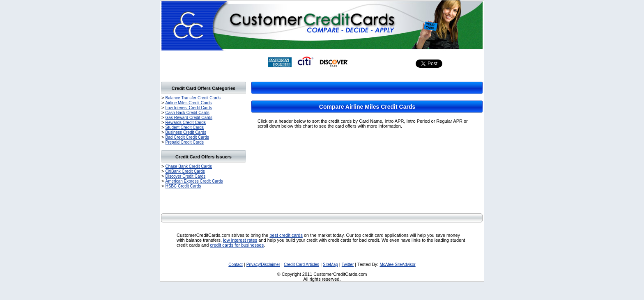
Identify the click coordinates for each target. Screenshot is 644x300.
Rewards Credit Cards (186, 123)
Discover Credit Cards (186, 176)
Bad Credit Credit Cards (187, 137)
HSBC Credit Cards (183, 186)
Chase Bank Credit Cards (189, 166)
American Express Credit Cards (194, 181)
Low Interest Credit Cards (189, 108)
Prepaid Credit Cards (185, 142)
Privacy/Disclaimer (263, 265)
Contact (235, 265)
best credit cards (286, 235)
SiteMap (330, 265)
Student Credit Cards (185, 127)
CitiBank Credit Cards (185, 171)
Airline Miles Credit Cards (189, 103)
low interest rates (240, 240)
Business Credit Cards (186, 132)
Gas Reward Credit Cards (189, 118)
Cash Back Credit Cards (187, 113)
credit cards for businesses (237, 245)
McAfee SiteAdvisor (397, 265)
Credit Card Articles (301, 265)
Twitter (348, 265)
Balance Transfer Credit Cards (193, 98)
